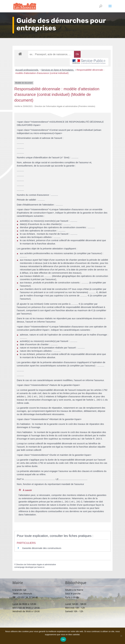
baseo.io (41, 567)
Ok (63, 639)
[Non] (121, 636)
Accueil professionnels (27, 70)
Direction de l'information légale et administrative (36, 565)
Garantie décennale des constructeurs (42, 548)
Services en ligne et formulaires (58, 70)
